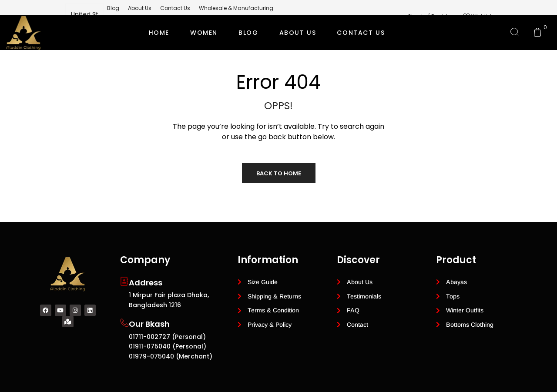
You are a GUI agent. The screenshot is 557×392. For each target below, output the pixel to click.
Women (204, 33)
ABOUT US (298, 33)
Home (159, 33)
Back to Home (279, 173)
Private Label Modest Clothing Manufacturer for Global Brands (277, 67)
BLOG (248, 33)
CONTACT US (361, 33)
